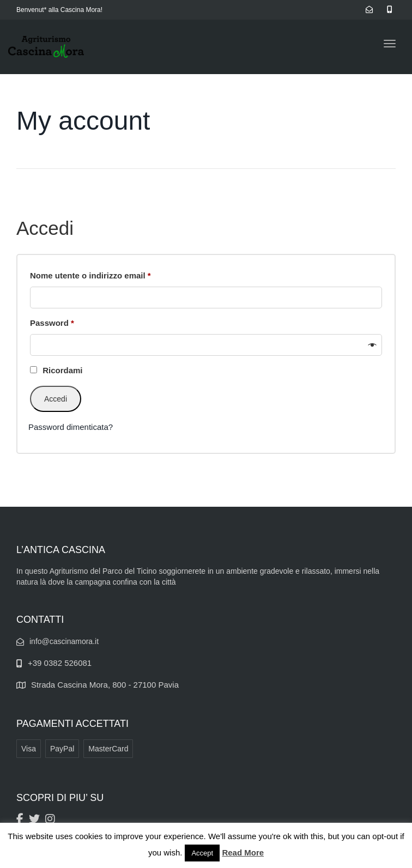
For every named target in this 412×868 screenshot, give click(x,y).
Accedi (56, 399)
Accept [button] (202, 853)
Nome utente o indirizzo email (108, 274)
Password (70, 321)
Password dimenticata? (71, 427)
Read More (243, 852)
